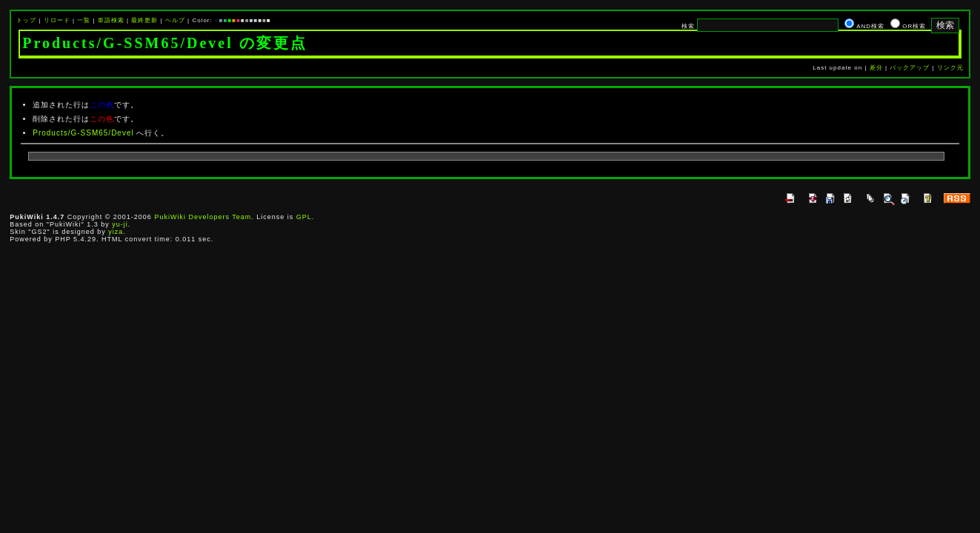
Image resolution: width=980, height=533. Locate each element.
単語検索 (111, 20)
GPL (304, 217)
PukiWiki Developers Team (203, 217)
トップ (26, 20)
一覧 (84, 20)
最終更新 (144, 20)
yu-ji (120, 224)
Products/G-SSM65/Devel (83, 133)
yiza (116, 232)
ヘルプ (175, 20)
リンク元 (950, 68)
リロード (57, 20)
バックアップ (910, 68)
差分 (876, 68)
